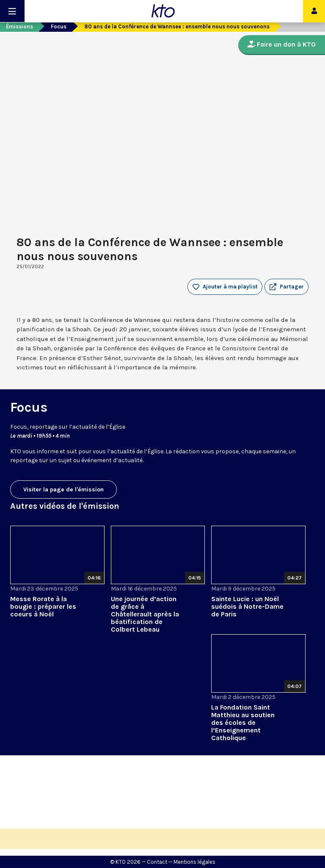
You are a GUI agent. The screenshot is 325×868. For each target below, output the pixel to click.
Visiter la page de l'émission (63, 489)
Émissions (19, 26)
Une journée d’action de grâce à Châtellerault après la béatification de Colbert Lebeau (145, 614)
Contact (157, 862)
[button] (286, 287)
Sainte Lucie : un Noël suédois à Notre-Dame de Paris (247, 606)
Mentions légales (194, 862)
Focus (59, 26)
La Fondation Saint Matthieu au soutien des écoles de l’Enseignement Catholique (243, 722)
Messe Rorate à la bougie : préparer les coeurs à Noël (43, 606)
